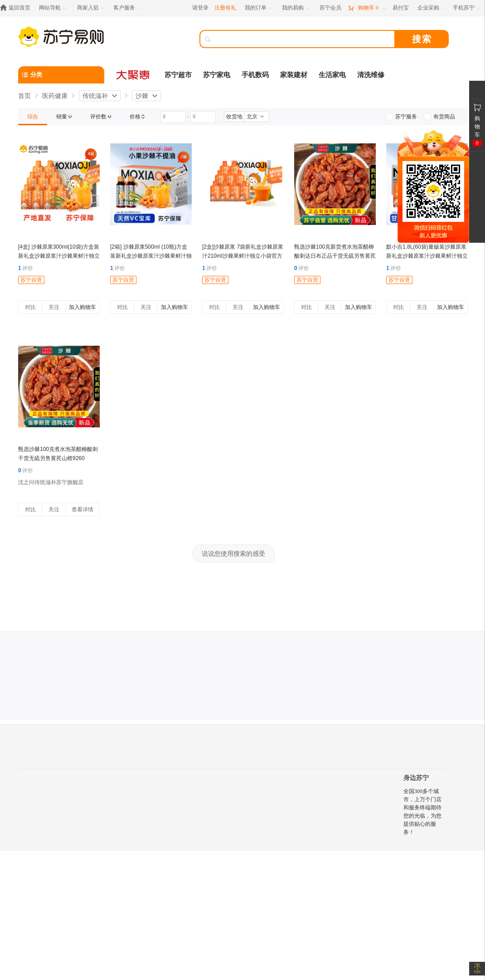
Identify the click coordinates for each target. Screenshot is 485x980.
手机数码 (255, 75)
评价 (26, 268)
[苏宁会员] (330, 8)
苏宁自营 (31, 280)
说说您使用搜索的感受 (233, 554)
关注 (54, 307)
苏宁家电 (217, 75)
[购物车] (367, 8)
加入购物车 (82, 307)
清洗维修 (371, 75)
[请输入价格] (173, 117)
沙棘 (142, 96)
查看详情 (82, 510)
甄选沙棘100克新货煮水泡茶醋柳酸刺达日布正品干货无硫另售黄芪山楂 (335, 256)
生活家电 (332, 75)
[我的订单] (259, 8)
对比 (30, 307)
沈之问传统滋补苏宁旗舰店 (51, 482)
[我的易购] (296, 8)
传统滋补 (95, 96)
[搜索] (304, 39)
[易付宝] (401, 8)
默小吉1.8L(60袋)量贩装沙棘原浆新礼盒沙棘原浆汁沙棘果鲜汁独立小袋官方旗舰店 (427, 256)
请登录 (200, 8)
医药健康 (55, 96)
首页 (24, 96)
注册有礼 (225, 8)
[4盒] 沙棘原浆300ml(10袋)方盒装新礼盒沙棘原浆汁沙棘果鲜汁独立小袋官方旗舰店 (59, 256)
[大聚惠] (134, 75)
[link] (33, 117)
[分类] (61, 75)
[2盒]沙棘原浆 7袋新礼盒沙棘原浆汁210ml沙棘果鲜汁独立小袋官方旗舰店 (243, 256)
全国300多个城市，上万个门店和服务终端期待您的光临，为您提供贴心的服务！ (422, 812)
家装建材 (294, 75)
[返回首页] (17, 8)
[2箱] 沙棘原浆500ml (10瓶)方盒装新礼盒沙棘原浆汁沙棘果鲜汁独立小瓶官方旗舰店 (151, 256)
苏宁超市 (178, 75)
